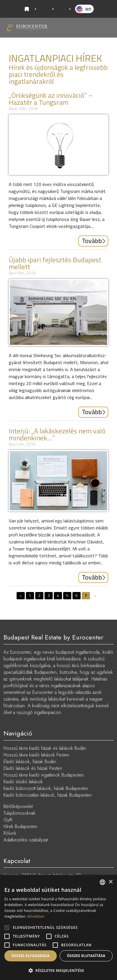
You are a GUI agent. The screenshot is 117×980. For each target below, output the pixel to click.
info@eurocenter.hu (61, 9)
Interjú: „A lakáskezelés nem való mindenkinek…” (57, 434)
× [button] (110, 882)
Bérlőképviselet (18, 806)
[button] (58, 970)
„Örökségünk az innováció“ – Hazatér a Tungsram (51, 99)
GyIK (8, 820)
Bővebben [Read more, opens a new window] (36, 916)
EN (88, 9)
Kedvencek (28, 9)
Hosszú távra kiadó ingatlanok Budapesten (44, 775)
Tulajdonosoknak (19, 813)
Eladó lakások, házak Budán (30, 762)
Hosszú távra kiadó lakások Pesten (36, 755)
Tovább (92, 241)
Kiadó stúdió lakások (23, 782)
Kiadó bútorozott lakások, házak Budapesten (46, 788)
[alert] (58, 927)
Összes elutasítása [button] (86, 956)
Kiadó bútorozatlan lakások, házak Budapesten (48, 795)
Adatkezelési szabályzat (26, 840)
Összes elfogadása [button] (31, 956)
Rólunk (10, 833)
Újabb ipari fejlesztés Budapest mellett (55, 263)
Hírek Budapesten (20, 826)
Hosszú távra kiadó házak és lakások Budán (45, 748)
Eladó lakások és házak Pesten (33, 768)
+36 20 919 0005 (44, 9)
